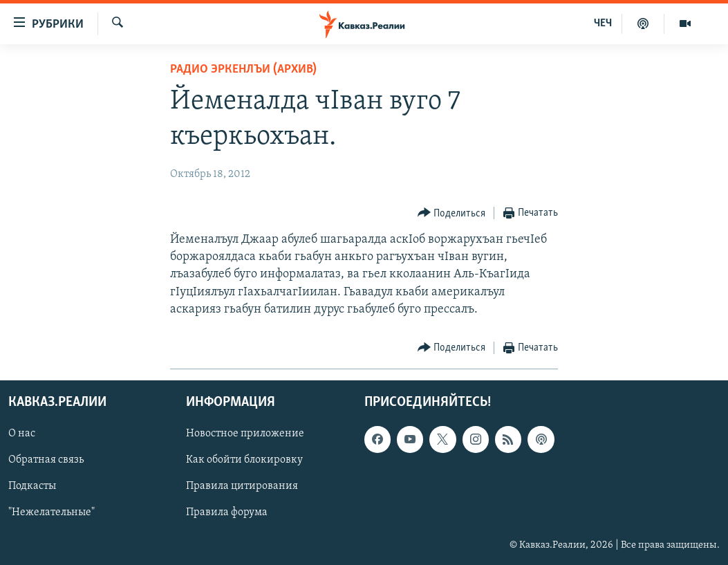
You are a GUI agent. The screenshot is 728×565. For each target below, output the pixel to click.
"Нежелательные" (52, 512)
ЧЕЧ (603, 24)
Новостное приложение (245, 434)
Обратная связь (46, 460)
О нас (22, 434)
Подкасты (32, 486)
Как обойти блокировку (244, 460)
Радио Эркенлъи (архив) (243, 70)
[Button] (452, 213)
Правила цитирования (242, 486)
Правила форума (227, 512)
